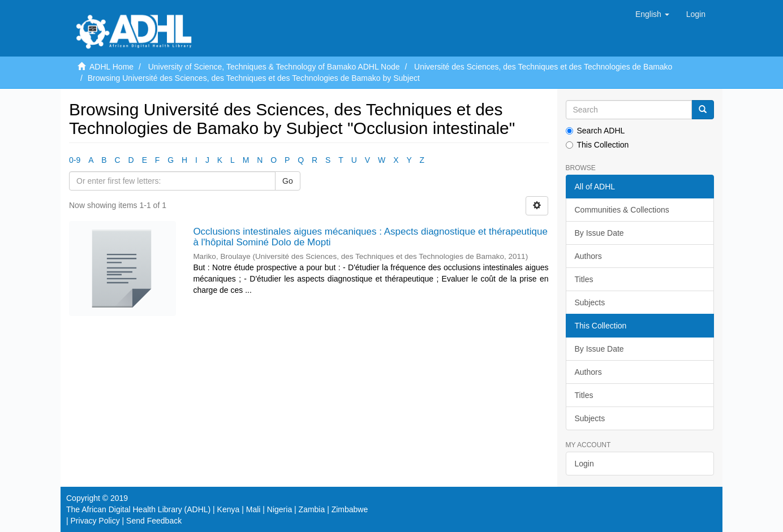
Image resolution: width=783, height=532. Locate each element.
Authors (588, 256)
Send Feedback (154, 521)
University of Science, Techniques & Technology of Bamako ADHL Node (274, 67)
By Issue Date (599, 233)
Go (288, 181)
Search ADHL (595, 131)
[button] (652, 14)
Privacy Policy (95, 521)
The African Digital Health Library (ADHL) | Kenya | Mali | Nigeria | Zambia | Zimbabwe (217, 509)
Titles (584, 279)
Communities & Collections (622, 210)
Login (584, 464)
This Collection (597, 145)
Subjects (590, 302)
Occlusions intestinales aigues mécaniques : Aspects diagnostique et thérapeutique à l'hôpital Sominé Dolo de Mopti (370, 237)
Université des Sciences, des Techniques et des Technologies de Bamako (543, 67)
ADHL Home (111, 67)
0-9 (75, 160)
